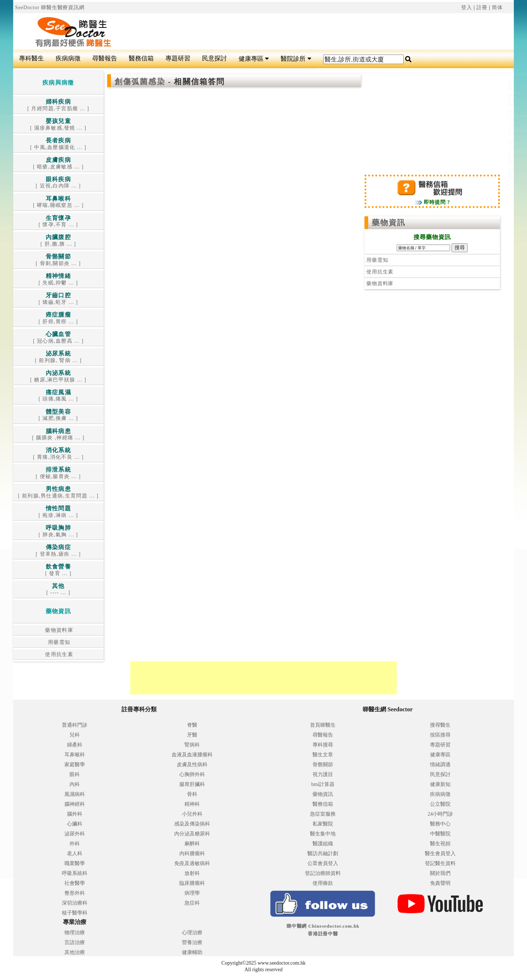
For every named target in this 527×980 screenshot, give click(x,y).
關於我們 (440, 873)
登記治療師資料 (323, 873)
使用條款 (323, 883)
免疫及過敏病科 (192, 863)
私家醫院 (323, 824)
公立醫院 (440, 804)
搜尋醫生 (440, 725)
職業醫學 (75, 863)
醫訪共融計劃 (323, 854)
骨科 (192, 794)
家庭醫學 (75, 765)
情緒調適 (440, 765)
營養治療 (192, 942)
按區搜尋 (440, 735)
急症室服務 (323, 814)
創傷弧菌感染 (141, 82)
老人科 (75, 854)
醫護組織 (323, 844)
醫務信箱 (141, 58)
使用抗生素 (58, 654)
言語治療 (75, 942)
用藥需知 (58, 642)
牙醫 (192, 735)
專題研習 (178, 58)
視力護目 (323, 774)
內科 (75, 784)
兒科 (75, 735)
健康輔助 (192, 952)
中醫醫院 (440, 834)
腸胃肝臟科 (192, 784)
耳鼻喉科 (75, 755)
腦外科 (75, 814)
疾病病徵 (68, 58)
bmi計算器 (323, 784)
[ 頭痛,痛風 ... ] (58, 396)
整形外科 (75, 893)
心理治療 (192, 933)
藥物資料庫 (58, 630)
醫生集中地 (323, 834)
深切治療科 (75, 903)
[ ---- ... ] (58, 590)
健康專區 (254, 59)
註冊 (482, 8)
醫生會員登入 (440, 854)
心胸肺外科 (192, 774)
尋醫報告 (105, 58)
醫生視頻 (440, 844)
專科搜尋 (323, 745)
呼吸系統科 (75, 873)
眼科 (75, 774)
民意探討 (214, 58)
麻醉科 (192, 844)
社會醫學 (75, 883)
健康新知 (440, 784)
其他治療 (75, 952)
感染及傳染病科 (192, 824)
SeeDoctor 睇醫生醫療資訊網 (50, 8)
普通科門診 (75, 725)
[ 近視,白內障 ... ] (58, 183)
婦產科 (75, 745)
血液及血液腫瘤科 (192, 755)
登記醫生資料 (440, 863)
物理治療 (75, 933)
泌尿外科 (75, 834)
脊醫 (192, 725)
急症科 (192, 903)
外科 (75, 844)
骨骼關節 (323, 765)
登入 (467, 8)
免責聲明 (440, 883)
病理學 (192, 893)
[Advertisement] (306, 31)
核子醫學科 (75, 913)
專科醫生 (31, 58)
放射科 (192, 873)
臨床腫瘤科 (192, 883)
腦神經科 (75, 804)
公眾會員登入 (323, 863)
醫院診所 (296, 59)
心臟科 (75, 824)
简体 (497, 8)
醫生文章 (323, 755)
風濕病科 (75, 794)
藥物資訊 (389, 223)
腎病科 (192, 745)
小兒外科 (192, 814)
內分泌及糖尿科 (192, 834)
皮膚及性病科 (192, 765)
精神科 (192, 804)
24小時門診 (440, 814)
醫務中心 (440, 824)
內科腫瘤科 (192, 854)
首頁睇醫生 (323, 725)
